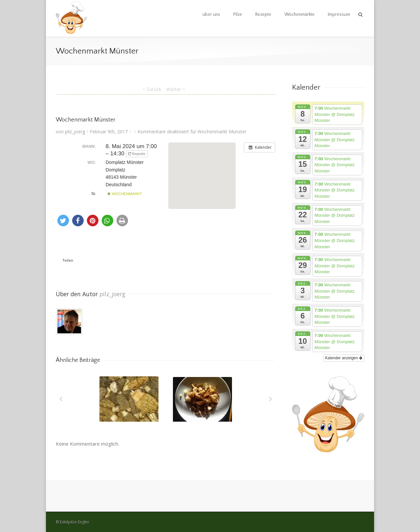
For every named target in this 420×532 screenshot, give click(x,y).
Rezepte (263, 14)
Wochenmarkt (125, 194)
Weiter (174, 89)
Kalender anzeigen (344, 358)
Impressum (339, 14)
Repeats (137, 154)
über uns (211, 14)
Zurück (154, 89)
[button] (63, 221)
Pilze (238, 14)
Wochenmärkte (300, 14)
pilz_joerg (75, 132)
